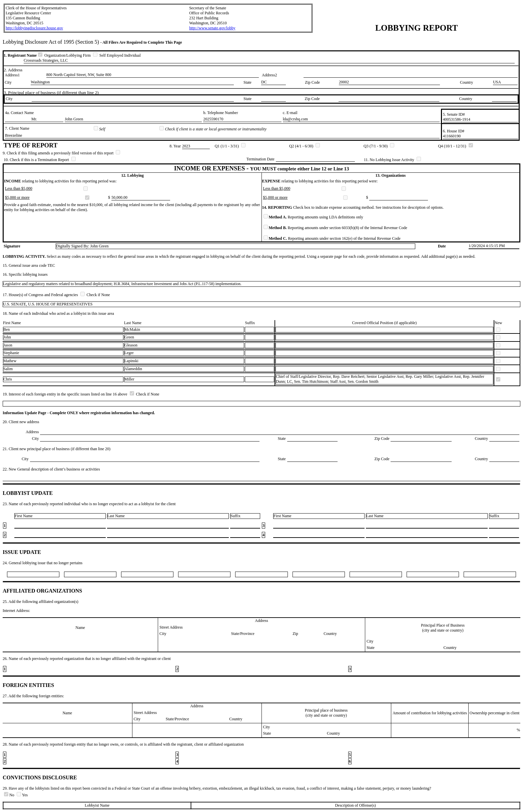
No (10, 795)
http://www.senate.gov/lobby (212, 28)
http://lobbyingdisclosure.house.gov (34, 28)
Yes (22, 795)
